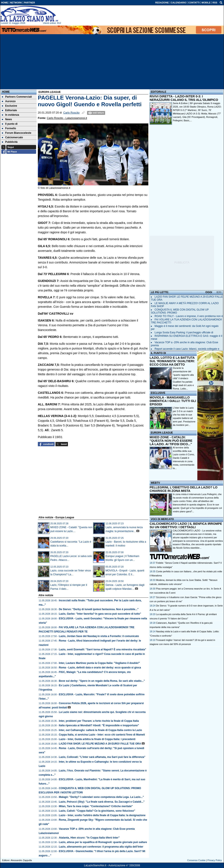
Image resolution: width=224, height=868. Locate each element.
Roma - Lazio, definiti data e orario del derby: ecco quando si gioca (100, 668)
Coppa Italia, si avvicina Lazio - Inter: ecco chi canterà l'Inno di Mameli (102, 735)
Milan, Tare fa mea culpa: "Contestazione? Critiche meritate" (96, 806)
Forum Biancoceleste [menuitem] (17, 133)
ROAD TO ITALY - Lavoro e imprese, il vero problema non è (189, 316)
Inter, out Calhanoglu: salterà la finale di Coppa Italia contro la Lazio (100, 730)
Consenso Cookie (196, 860)
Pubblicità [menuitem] (10, 142)
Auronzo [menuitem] (9, 101)
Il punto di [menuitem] (10, 124)
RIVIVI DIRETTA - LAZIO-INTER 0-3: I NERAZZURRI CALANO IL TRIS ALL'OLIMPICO (184, 98)
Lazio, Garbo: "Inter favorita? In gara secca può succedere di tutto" (100, 614)
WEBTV (155, 483)
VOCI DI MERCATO (162, 519)
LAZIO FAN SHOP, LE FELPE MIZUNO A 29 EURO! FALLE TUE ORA (100, 744)
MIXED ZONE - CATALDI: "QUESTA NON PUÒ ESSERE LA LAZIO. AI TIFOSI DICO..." (171, 441)
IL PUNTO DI (158, 353)
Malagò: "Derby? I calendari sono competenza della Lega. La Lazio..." (101, 797)
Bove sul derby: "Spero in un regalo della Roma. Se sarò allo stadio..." (102, 681)
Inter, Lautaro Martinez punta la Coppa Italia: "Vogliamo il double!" (99, 663)
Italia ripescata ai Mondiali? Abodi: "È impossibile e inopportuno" (99, 725)
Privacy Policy (215, 860)
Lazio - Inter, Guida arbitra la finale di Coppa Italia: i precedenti (97, 739)
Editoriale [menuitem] (9, 110)
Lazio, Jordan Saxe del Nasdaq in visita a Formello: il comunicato (99, 636)
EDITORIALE (158, 92)
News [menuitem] (7, 119)
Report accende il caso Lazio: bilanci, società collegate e (187, 349)
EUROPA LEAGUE (162, 433)
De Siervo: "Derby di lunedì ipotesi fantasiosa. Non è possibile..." (99, 609)
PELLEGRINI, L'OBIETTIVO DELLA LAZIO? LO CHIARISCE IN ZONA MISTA (183, 489)
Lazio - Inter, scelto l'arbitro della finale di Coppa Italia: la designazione (102, 815)
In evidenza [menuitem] (11, 115)
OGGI (209, 292)
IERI (219, 292)
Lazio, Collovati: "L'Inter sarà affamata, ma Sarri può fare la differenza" (102, 757)
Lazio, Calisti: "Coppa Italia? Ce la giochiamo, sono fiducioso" (97, 811)
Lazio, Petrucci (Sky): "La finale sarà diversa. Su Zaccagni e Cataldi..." (102, 802)
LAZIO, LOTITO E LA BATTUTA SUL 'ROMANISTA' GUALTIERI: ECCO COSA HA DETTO (172, 361)
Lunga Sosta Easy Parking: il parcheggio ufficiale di (184, 332)
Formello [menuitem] (9, 128)
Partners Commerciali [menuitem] (17, 97)
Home (6, 92)
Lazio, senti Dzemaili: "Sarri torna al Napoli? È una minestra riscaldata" (103, 649)
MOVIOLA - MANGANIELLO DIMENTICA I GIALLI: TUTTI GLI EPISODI (173, 401)
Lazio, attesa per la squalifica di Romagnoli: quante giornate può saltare (103, 842)
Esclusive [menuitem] (9, 106)
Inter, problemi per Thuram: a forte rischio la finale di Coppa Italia (99, 721)
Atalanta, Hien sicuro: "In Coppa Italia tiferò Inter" (89, 838)
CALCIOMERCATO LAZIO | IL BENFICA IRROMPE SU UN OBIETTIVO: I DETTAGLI (186, 525)
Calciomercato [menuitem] (12, 137)
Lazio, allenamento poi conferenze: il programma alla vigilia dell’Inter (101, 847)
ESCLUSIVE (158, 393)
